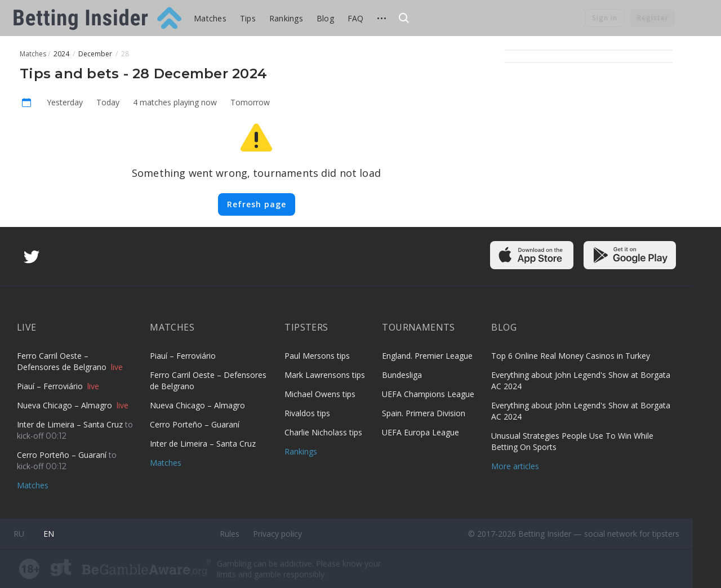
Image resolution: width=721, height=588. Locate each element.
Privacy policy (277, 534)
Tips (248, 18)
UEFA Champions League (428, 394)
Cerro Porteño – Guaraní (63, 455)
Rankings (286, 18)
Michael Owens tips (320, 394)
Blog (325, 18)
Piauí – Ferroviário (51, 386)
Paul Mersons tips (317, 356)
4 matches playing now (175, 102)
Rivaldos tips (307, 413)
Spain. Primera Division (424, 413)
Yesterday (65, 102)
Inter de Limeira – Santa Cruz (71, 424)
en (49, 534)
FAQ (356, 18)
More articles (515, 466)
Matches (210, 18)
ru (19, 534)
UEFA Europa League (420, 432)
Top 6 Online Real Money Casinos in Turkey (571, 356)
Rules (230, 534)
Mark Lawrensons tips (325, 375)
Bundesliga (402, 375)
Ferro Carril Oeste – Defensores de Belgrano (63, 361)
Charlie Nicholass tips (323, 432)
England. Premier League (427, 356)
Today (108, 102)
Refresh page (257, 204)
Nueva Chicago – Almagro (66, 405)
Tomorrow (250, 102)
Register (653, 18)
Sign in (605, 18)
